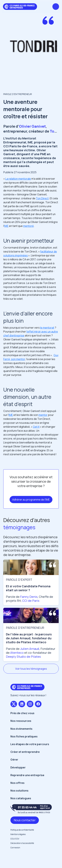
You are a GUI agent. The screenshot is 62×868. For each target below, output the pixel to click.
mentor (43, 415)
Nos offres (17, 783)
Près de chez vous (22, 713)
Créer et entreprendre (25, 752)
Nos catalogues (21, 798)
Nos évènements (21, 729)
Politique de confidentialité (22, 830)
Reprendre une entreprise (27, 775)
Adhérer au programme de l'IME (31, 500)
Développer (18, 767)
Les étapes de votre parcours (30, 744)
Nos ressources (21, 721)
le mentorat (47, 328)
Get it (36, 427)
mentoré (28, 226)
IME (6, 226)
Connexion (15, 848)
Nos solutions (19, 791)
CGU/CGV (15, 839)
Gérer (14, 760)
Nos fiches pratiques (24, 736)
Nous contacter (25, 820)
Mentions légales (18, 834)
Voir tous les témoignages (31, 669)
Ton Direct (42, 198)
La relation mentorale (18, 179)
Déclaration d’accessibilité (22, 843)
